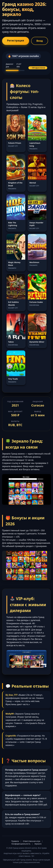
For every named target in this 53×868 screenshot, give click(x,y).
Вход (40, 41)
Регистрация (16, 40)
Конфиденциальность (21, 844)
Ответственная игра (32, 841)
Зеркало (38, 844)
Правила (15, 841)
